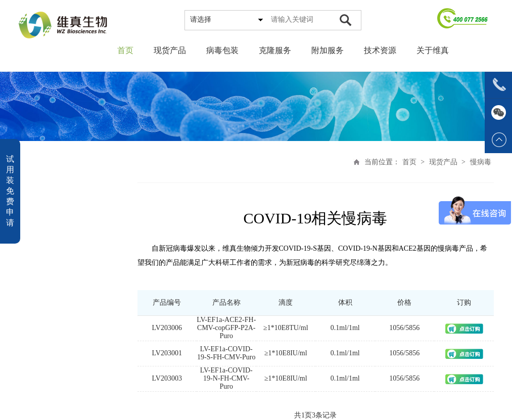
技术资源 (380, 50)
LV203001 (168, 353)
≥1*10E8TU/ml (287, 328)
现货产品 (170, 50)
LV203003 (168, 378)
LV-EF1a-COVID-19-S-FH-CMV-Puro (228, 353)
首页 (125, 50)
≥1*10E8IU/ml (287, 353)
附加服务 (328, 50)
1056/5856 (406, 328)
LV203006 (168, 328)
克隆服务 (275, 50)
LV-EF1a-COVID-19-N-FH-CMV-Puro (228, 378)
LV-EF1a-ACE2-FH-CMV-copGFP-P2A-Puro (228, 328)
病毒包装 (222, 50)
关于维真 (433, 50)
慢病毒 (482, 162)
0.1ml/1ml (347, 328)
